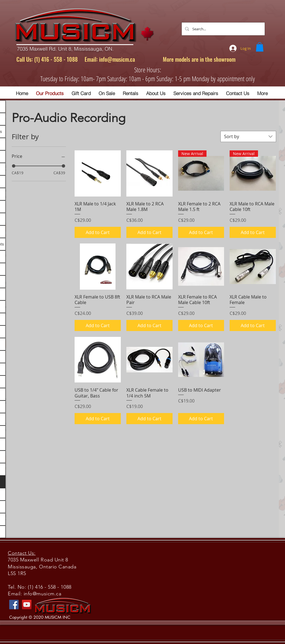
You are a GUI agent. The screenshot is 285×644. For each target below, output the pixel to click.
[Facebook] (14, 605)
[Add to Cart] (98, 232)
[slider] (14, 166)
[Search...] (223, 29)
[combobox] (248, 136)
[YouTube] (27, 605)
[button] (260, 47)
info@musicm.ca (117, 59)
